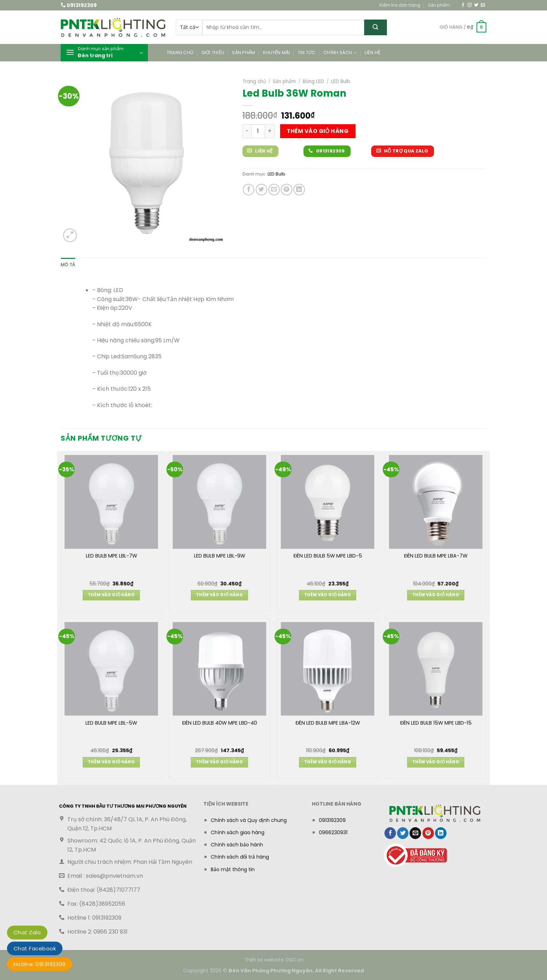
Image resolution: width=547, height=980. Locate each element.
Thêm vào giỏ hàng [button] (111, 595)
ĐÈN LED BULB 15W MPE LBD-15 (436, 723)
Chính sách (340, 53)
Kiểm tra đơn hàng (400, 5)
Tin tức (307, 53)
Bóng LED (313, 81)
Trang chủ (180, 53)
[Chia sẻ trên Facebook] (249, 190)
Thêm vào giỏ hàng (318, 131)
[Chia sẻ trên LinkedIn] (299, 190)
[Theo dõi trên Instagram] (470, 5)
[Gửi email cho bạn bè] (274, 190)
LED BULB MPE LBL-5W (111, 723)
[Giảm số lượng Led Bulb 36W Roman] (247, 131)
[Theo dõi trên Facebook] (463, 5)
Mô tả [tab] (68, 265)
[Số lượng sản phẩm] (258, 131)
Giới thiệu (213, 53)
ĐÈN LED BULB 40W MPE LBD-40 (220, 723)
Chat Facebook (35, 948)
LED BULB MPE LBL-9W (220, 556)
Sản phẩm (439, 5)
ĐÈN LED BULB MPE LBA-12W (328, 723)
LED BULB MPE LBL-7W (111, 556)
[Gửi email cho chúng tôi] (483, 5)
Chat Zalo (27, 932)
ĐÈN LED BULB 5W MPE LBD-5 (328, 556)
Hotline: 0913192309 (40, 964)
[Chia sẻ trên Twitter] (261, 190)
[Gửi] (376, 27)
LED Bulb (341, 81)
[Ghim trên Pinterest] (287, 190)
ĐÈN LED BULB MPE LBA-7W (436, 556)
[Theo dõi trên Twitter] (476, 5)
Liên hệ (372, 53)
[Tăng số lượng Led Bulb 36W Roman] (270, 131)
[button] (463, 28)
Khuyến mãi (277, 53)
